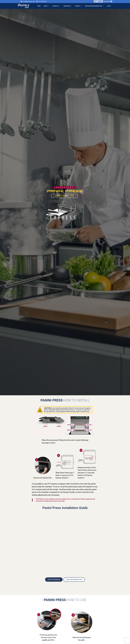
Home (39, 6)
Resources (68, 6)
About (47, 6)
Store (109, 6)
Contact (78, 6)
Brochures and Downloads (94, 6)
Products (56, 6)
